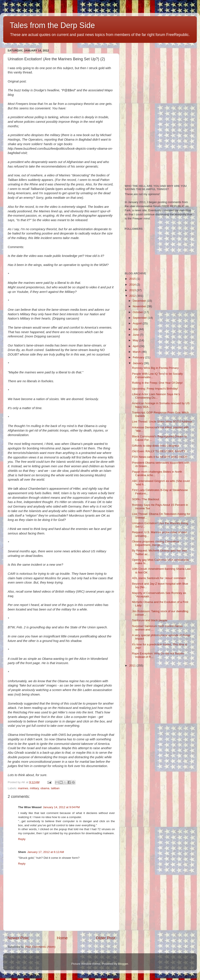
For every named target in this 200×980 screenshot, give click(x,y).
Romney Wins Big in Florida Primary (155, 368)
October (138, 312)
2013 (133, 290)
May (136, 340)
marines (23, 788)
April (136, 346)
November (140, 306)
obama (45, 788)
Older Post (105, 938)
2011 (133, 665)
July (136, 329)
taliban (55, 788)
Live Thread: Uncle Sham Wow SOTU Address (162, 422)
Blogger (123, 964)
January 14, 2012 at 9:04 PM (61, 807)
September (140, 318)
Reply (22, 839)
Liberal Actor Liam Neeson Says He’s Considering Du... (156, 396)
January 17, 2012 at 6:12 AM (46, 852)
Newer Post (18, 938)
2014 (133, 285)
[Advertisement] (145, 112)
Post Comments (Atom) (40, 947)
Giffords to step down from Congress (156, 446)
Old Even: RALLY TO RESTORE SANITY (159, 451)
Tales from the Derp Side (52, 25)
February (139, 357)
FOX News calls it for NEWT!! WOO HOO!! (160, 457)
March (137, 352)
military (34, 788)
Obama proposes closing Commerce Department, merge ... (156, 543)
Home (62, 938)
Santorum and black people (150, 620)
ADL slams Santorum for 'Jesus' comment (159, 578)
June (136, 335)
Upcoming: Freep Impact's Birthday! (155, 389)
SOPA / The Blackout (146, 499)
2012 (133, 296)
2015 (133, 279)
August (138, 323)
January (138, 363)
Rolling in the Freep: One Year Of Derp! (157, 383)
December (140, 301)
